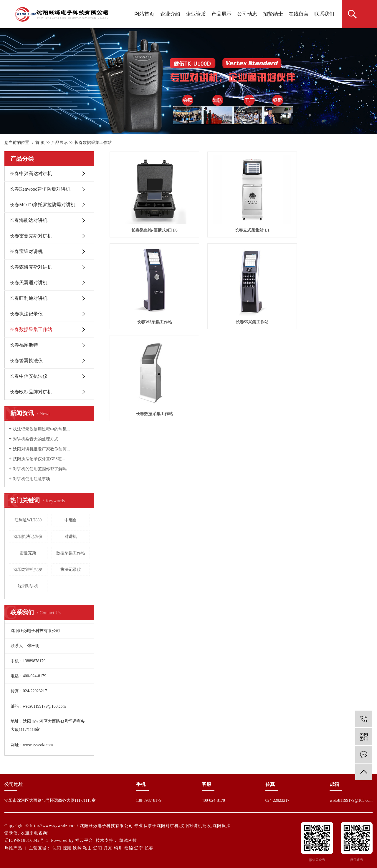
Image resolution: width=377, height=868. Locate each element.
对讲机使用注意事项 (32, 479)
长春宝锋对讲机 (26, 251)
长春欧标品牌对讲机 (31, 392)
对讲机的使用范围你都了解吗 (40, 469)
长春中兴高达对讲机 (31, 173)
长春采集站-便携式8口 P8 (151, 224)
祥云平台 (84, 840)
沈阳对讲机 (28, 586)
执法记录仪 (71, 569)
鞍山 (87, 848)
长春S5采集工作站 (151, 310)
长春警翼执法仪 (26, 361)
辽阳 (98, 848)
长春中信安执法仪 (29, 376)
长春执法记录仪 (26, 314)
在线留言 (299, 14)
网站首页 (144, 14)
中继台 (71, 520)
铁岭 (77, 848)
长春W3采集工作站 (331, 224)
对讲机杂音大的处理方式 (36, 439)
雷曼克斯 (28, 553)
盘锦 (129, 848)
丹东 (108, 848)
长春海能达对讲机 (29, 220)
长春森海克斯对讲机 (31, 267)
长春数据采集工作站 (93, 143)
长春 (149, 848)
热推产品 (13, 848)
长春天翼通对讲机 (29, 283)
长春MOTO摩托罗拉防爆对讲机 (43, 205)
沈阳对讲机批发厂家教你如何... (41, 449)
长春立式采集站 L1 (241, 224)
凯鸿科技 (128, 840)
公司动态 (247, 14)
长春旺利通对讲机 (29, 298)
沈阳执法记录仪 (28, 537)
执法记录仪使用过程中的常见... (41, 429)
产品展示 (221, 14)
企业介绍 (170, 14)
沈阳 (57, 848)
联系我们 (324, 14)
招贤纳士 (273, 14)
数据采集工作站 (71, 553)
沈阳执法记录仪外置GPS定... (39, 459)
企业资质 (196, 14)
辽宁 (139, 848)
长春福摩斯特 (24, 345)
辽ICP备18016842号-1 (26, 840)
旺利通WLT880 (28, 520)
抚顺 (67, 848)
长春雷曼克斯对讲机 (31, 236)
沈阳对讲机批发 (28, 569)
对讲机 (71, 537)
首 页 (40, 143)
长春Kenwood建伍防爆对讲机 (40, 189)
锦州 (118, 848)
